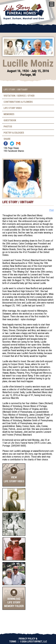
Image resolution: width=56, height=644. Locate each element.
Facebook (6, 143)
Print (52, 210)
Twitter (12, 143)
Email (18, 143)
